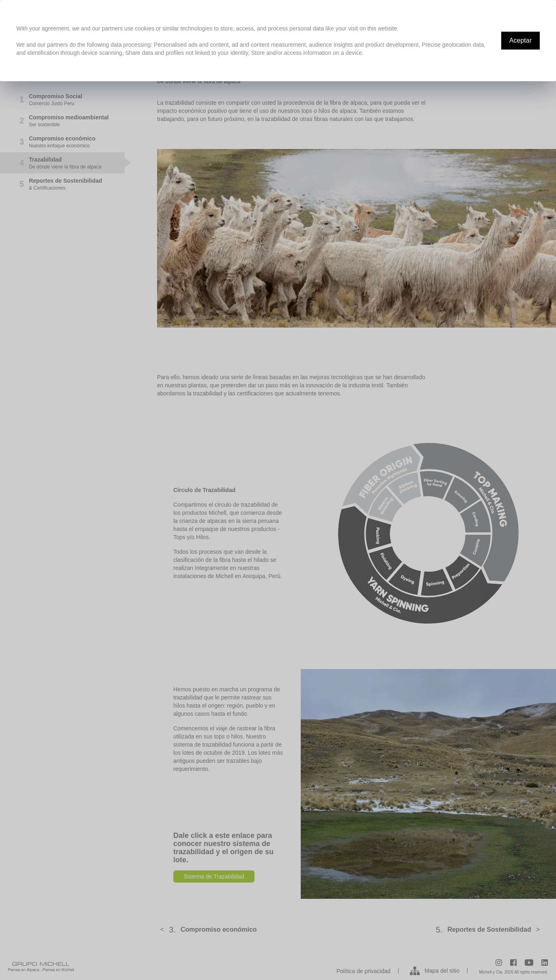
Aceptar (520, 40)
